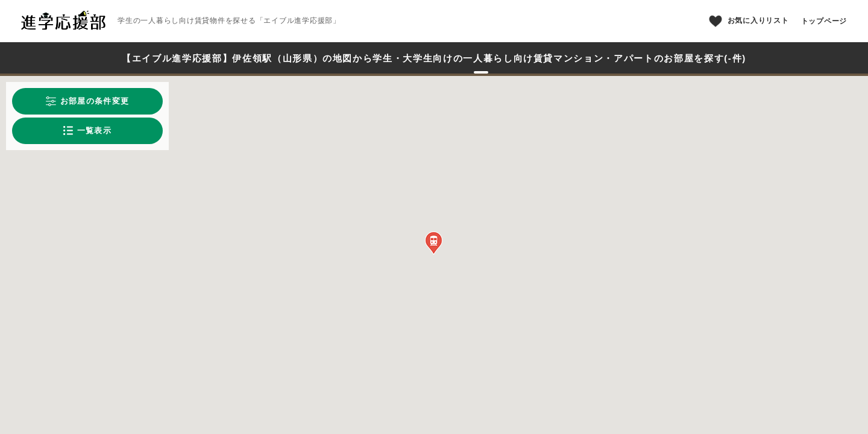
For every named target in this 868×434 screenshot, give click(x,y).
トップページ (824, 21)
